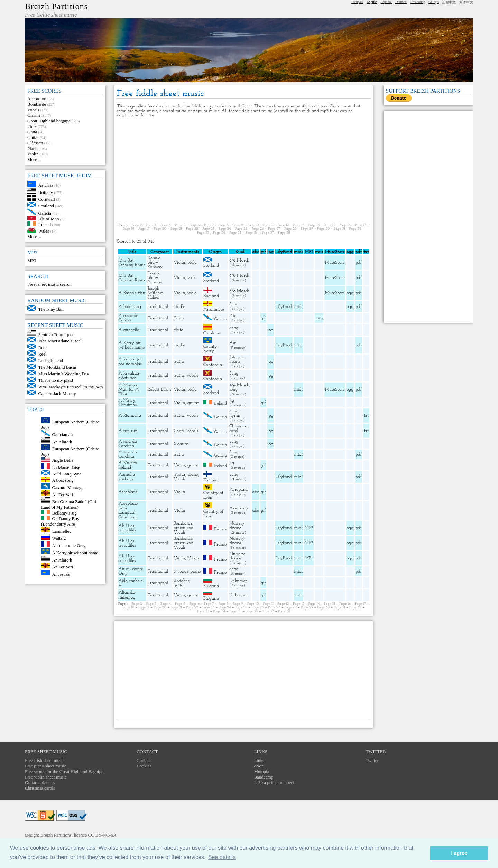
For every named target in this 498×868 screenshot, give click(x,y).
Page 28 (290, 229)
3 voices (181, 571)
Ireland (45, 224)
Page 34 (219, 233)
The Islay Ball (51, 309)
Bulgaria (211, 586)
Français (357, 2)
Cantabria (213, 365)
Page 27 (274, 229)
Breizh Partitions (56, 6)
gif (263, 318)
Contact (144, 760)
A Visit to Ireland (128, 465)
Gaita (32, 132)
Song (234, 304)
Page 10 (253, 225)
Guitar (33, 137)
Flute (32, 126)
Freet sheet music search (49, 284)
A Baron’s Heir (132, 293)
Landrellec (62, 531)
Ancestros (61, 574)
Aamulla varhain (127, 477)
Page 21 (176, 229)
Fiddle (179, 307)
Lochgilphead (51, 361)
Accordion (37, 99)
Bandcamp (264, 777)
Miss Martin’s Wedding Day (64, 374)
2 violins (182, 581)
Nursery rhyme (237, 526)
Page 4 (166, 225)
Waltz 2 (59, 538)
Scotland (46, 206)
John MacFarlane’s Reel (60, 341)
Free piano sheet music (46, 766)
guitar (193, 403)
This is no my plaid (56, 380)
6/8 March (239, 260)
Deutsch (401, 2)
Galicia (45, 213)
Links (259, 760)
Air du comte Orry (69, 545)
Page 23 (208, 229)
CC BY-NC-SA (102, 835)
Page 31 (339, 229)
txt (366, 416)
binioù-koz (183, 528)
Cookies (144, 766)
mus (319, 318)
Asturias (46, 185)
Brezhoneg (418, 2)
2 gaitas (181, 444)
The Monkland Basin (57, 367)
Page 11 (268, 225)
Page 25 (241, 229)
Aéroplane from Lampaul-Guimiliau (128, 510)
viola (192, 262)
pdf (359, 262)
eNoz (259, 766)
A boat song (63, 480)
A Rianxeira (130, 416)
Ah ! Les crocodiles (127, 528)
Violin (33, 154)
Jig (232, 400)
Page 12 (283, 225)
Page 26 (257, 229)
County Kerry (210, 349)
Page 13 (298, 225)
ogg (350, 252)
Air (232, 316)
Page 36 (252, 233)
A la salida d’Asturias (129, 376)
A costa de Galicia (128, 318)
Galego (434, 2)
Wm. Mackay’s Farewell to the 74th (71, 387)
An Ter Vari (63, 494)
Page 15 (330, 225)
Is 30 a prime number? (274, 782)
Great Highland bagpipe (49, 121)
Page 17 (360, 225)
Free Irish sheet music (45, 760)
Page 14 (314, 225)
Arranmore (214, 309)
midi (299, 307)
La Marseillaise (66, 467)
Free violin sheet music (46, 777)
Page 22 (192, 229)
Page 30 (323, 229)
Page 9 (238, 225)
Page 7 (209, 225)
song (233, 390)
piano (193, 475)
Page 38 (284, 233)
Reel (43, 347)
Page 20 (160, 229)
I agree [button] (459, 853)
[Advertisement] (243, 170)
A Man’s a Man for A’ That (129, 390)
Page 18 (128, 229)
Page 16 (345, 225)
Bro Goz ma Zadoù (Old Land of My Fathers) (69, 504)
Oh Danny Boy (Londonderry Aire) (60, 521)
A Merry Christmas (127, 403)
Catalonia (212, 333)
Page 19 (144, 229)
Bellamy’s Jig (64, 513)
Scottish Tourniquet (56, 334)
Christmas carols (40, 788)
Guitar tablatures (40, 782)
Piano (33, 148)
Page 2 (137, 225)
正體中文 (449, 2)
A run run (128, 431)
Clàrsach (35, 143)
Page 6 (195, 225)
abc (256, 492)
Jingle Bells (63, 460)
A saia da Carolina (128, 444)
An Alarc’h (62, 441)
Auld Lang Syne (67, 474)
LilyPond (284, 307)
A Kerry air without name (75, 553)
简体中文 (466, 2)
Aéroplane (128, 492)
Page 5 (180, 225)
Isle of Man (49, 219)
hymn (235, 416)
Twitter (372, 760)
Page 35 (235, 233)
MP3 (32, 260)
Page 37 (268, 233)
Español (386, 2)
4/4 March (239, 385)
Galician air (63, 435)
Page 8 (223, 225)
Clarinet (35, 115)
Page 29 (307, 229)
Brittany (46, 192)
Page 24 (225, 229)
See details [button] (222, 857)
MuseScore (335, 262)
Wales (44, 231)
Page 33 (203, 233)
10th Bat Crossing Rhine (132, 263)
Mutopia (261, 771)
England (211, 296)
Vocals (33, 110)
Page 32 (355, 229)
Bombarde (37, 104)
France (220, 529)
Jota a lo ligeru (237, 359)
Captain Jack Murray (57, 393)
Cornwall (47, 199)
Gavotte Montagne (69, 487)
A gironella (129, 330)
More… (34, 159)
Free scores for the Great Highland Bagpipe (64, 771)
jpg (270, 330)
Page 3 (151, 225)
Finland (211, 480)
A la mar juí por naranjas (130, 361)
